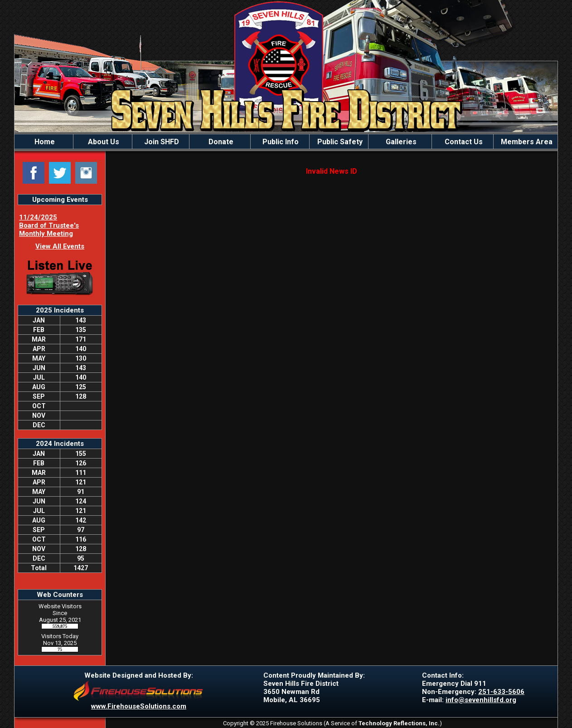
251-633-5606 (501, 692)
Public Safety (339, 142)
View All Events (60, 246)
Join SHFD (161, 142)
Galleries (400, 142)
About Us (103, 142)
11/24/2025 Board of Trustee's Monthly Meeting (49, 225)
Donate (220, 142)
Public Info (280, 142)
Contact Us (463, 142)
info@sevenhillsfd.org (481, 700)
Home (44, 142)
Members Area (526, 142)
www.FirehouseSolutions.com (139, 706)
